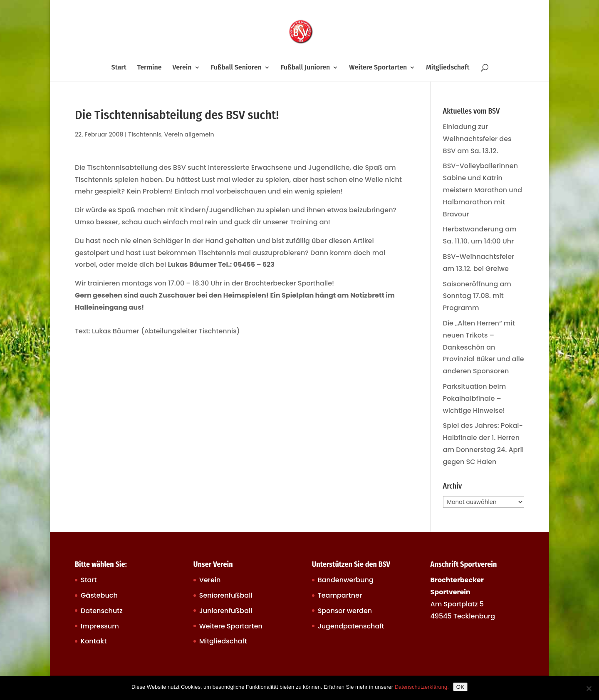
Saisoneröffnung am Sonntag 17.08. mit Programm (477, 296)
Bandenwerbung (346, 580)
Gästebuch (99, 595)
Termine (150, 68)
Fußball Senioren (236, 68)
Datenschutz (102, 611)
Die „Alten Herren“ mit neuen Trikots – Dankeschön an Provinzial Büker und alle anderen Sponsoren (484, 347)
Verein (182, 68)
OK (460, 687)
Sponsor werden (345, 611)
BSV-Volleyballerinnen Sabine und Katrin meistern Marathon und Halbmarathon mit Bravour (483, 190)
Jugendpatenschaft (351, 626)
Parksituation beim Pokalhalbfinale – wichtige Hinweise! (475, 398)
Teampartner (340, 595)
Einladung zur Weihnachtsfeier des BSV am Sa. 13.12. (477, 139)
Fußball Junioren (306, 68)
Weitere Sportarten (378, 68)
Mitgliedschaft (448, 68)
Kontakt (94, 641)
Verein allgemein (189, 134)
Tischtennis (145, 134)
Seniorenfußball (226, 595)
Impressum (100, 626)
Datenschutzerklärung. (422, 687)
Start (119, 68)
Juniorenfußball (226, 611)
